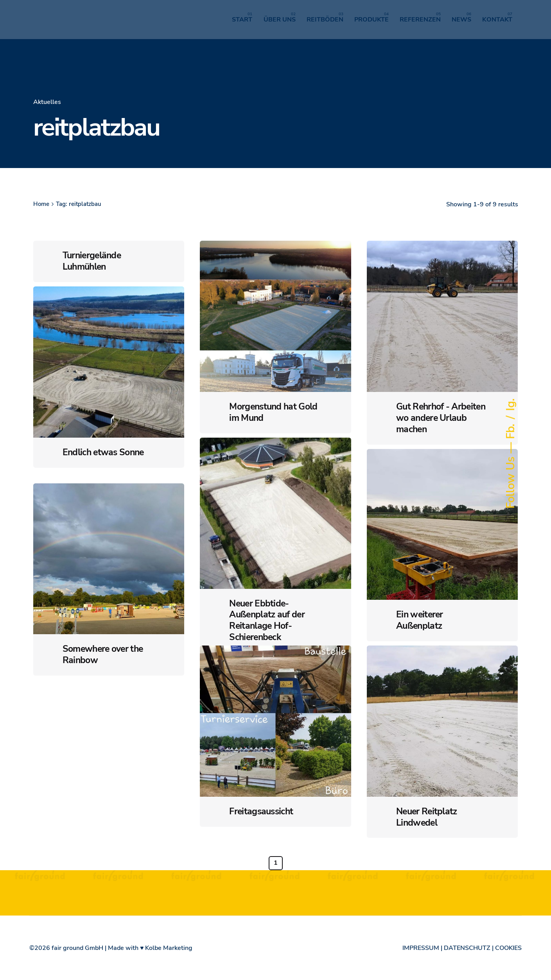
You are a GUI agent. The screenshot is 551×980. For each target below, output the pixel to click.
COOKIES (508, 948)
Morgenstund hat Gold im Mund (273, 412)
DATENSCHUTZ (467, 948)
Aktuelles (47, 102)
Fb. (511, 430)
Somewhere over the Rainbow (103, 655)
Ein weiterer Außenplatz (420, 620)
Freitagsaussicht (261, 811)
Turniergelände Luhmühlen (92, 261)
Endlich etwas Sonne (103, 452)
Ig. (511, 405)
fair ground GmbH (77, 948)
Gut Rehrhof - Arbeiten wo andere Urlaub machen (441, 418)
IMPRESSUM (421, 948)
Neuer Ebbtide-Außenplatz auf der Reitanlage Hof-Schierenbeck (267, 620)
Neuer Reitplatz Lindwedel (427, 817)
